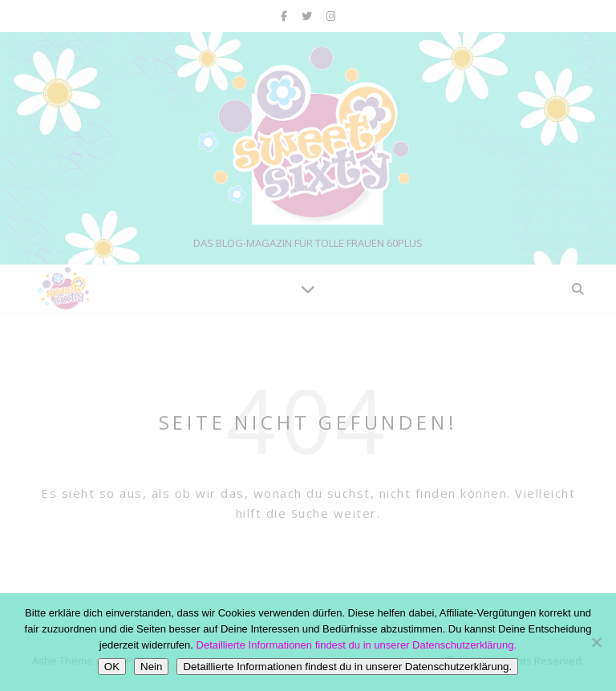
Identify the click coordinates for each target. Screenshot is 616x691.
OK (112, 667)
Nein (151, 667)
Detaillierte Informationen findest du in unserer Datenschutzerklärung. (357, 645)
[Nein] (596, 642)
